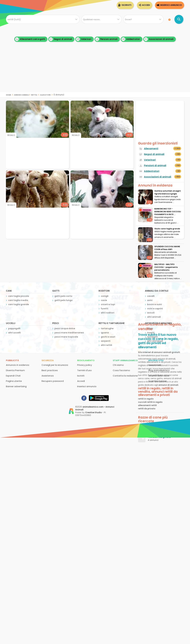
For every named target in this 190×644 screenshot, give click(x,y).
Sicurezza (48, 360)
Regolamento (86, 360)
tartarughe (107, 328)
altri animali (154, 317)
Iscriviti (127, 5)
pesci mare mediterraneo (69, 333)
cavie (104, 300)
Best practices (50, 370)
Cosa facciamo (121, 370)
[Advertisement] (95, 71)
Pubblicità (12, 360)
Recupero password (53, 381)
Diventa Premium (15, 370)
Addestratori (131, 39)
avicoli (151, 313)
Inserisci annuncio (171, 5)
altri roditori (108, 313)
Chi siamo (118, 365)
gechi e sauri (108, 337)
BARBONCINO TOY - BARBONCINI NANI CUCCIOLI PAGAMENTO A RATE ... (168, 212)
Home (8, 95)
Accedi (146, 5)
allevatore (45, 95)
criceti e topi (108, 304)
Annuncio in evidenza (18, 365)
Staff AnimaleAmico (125, 360)
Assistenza (48, 376)
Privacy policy (85, 365)
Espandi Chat (13, 376)
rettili (34, 95)
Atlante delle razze (159, 376)
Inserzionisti (155, 365)
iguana (105, 333)
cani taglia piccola (19, 296)
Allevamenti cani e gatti (30, 39)
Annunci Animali (21, 95)
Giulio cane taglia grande (167, 229)
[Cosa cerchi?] (43, 19)
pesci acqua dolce (65, 328)
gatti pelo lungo (64, 300)
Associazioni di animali (159, 39)
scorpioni (152, 337)
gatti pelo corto (63, 296)
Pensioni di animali (155, 165)
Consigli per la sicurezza (55, 365)
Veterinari (84, 39)
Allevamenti (151, 149)
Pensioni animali (106, 39)
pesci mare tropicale (66, 337)
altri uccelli (14, 333)
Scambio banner (158, 381)
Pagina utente (14, 381)
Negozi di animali (61, 39)
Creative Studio (93, 413)
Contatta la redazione (125, 376)
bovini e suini (154, 304)
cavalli (151, 296)
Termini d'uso (84, 370)
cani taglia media (18, 300)
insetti (151, 333)
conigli (105, 296)
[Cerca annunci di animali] (179, 19)
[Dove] (143, 19)
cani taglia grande (19, 304)
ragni (150, 328)
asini (150, 300)
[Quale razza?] (101, 19)
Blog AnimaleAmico (159, 370)
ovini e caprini (155, 309)
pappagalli (14, 328)
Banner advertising (16, 386)
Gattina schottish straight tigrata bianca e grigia (168, 192)
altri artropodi (155, 341)
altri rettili (106, 345)
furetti (104, 309)
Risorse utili (156, 360)
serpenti (106, 341)
